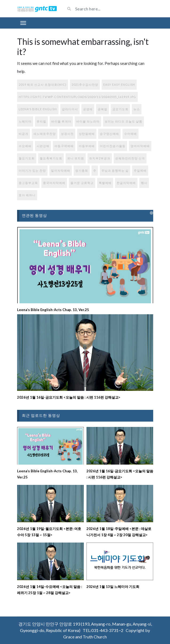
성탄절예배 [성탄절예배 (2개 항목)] (87, 134)
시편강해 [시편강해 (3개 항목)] (43, 146)
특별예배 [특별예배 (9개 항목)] (105, 183)
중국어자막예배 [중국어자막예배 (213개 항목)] (54, 183)
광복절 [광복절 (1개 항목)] (102, 109)
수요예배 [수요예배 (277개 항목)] (25, 146)
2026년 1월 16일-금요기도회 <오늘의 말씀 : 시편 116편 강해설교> (69, 397)
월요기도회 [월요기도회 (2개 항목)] (27, 158)
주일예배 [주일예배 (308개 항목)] (140, 170)
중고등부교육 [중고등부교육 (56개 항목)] (28, 183)
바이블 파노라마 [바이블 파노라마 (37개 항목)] (88, 121)
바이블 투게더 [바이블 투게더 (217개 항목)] (61, 121)
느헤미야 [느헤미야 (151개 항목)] (25, 121)
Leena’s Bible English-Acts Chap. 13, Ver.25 (53, 310)
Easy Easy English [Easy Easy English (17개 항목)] (119, 85)
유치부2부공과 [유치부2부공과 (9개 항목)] (100, 158)
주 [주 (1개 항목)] (95, 170)
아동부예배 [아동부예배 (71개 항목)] (87, 146)
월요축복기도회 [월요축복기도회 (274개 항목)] (51, 158)
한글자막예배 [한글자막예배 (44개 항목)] (126, 183)
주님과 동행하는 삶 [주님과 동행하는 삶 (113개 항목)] (115, 170)
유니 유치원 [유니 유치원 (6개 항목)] (76, 158)
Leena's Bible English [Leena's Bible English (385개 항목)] (38, 109)
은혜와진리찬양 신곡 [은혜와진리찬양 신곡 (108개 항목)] (130, 158)
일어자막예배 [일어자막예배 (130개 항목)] (61, 170)
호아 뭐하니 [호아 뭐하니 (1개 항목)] (27, 195)
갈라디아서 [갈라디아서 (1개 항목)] (70, 109)
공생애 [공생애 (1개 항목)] (88, 109)
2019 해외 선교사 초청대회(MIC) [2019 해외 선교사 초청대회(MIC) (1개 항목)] (43, 85)
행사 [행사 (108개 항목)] (144, 183)
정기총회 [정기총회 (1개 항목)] (82, 170)
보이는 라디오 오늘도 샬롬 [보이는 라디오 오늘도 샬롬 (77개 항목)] (123, 121)
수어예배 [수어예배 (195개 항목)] (131, 134)
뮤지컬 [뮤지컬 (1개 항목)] (41, 121)
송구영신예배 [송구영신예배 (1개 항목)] (109, 134)
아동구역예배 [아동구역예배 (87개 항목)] (64, 146)
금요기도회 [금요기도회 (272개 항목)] (120, 109)
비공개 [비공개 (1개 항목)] (23, 134)
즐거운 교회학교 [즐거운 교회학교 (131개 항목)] (82, 183)
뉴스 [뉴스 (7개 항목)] (137, 109)
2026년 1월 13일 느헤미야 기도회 (113, 587)
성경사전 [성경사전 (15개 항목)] (67, 134)
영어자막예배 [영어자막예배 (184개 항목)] (140, 146)
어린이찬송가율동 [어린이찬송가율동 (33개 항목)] (113, 146)
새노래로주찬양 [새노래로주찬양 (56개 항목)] (45, 134)
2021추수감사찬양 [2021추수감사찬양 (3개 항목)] (85, 85)
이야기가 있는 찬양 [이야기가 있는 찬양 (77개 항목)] (32, 170)
